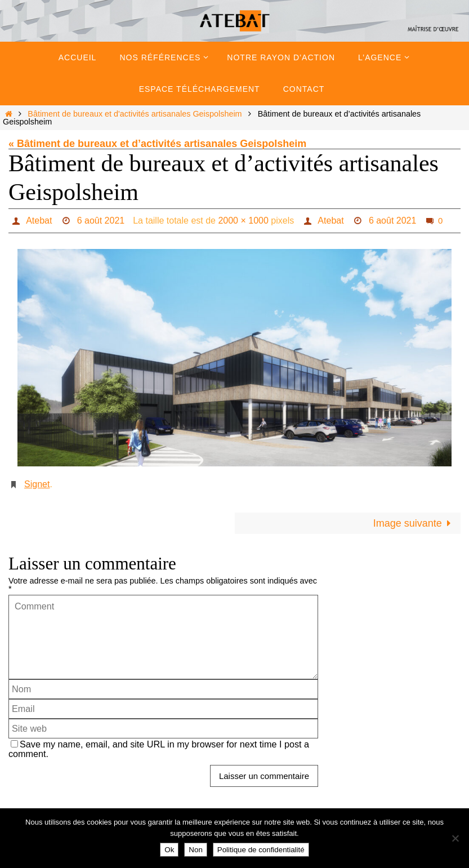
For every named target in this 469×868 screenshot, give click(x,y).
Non (195, 850)
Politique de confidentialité (261, 850)
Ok (169, 850)
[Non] (455, 838)
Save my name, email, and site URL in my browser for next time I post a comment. (159, 749)
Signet (37, 484)
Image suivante (415, 523)
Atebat (39, 221)
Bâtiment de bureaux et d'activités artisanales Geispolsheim (135, 114)
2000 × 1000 (243, 221)
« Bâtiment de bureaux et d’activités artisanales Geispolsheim (157, 144)
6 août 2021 (101, 221)
